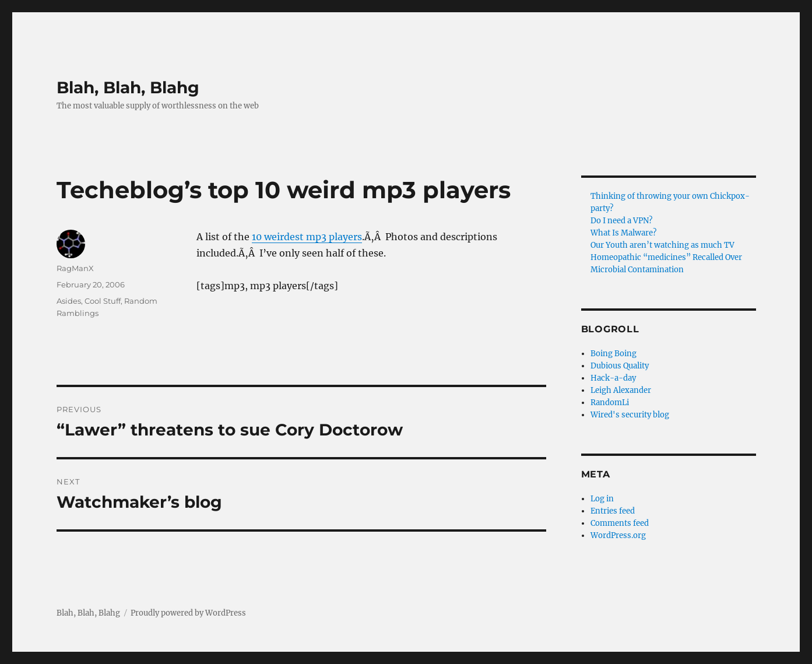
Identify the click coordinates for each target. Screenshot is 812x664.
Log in (602, 499)
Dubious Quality (620, 366)
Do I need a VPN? (621, 221)
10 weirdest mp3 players (307, 237)
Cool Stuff (103, 301)
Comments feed (620, 523)
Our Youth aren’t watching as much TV (662, 245)
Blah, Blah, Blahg (128, 87)
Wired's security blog (630, 415)
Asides (69, 301)
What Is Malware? (623, 233)
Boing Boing (614, 354)
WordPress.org (618, 535)
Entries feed (613, 511)
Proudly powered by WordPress (188, 613)
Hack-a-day (613, 378)
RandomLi (610, 403)
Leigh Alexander (621, 390)
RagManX (75, 268)
